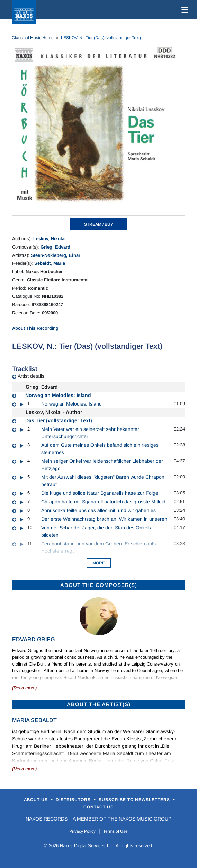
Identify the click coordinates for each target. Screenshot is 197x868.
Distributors (74, 800)
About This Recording (35, 328)
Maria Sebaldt (34, 720)
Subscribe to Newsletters (135, 800)
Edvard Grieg (33, 639)
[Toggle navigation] (183, 10)
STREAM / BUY (99, 224)
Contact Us (98, 807)
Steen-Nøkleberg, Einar (56, 255)
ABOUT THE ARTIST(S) (99, 704)
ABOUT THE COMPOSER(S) (99, 585)
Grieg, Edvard (55, 247)
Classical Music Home (33, 38)
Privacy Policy (82, 831)
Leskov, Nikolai (50, 239)
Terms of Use (115, 831)
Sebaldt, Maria (50, 263)
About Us (37, 800)
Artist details (31, 376)
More (99, 563)
